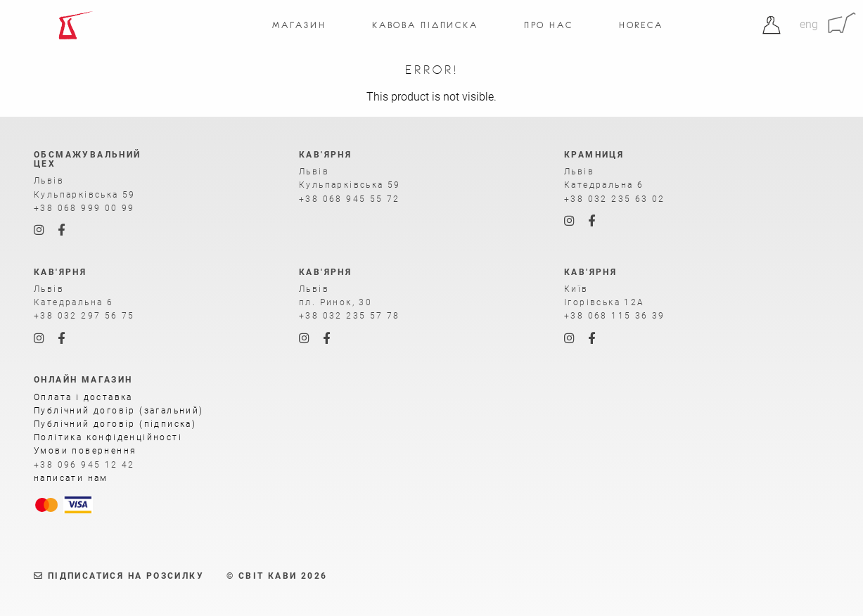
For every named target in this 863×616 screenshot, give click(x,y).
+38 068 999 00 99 (84, 208)
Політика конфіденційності (108, 437)
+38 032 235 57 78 (350, 316)
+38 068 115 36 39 (615, 316)
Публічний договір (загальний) (119, 411)
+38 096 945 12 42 (84, 465)
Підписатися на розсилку (119, 576)
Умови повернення (85, 451)
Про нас (549, 25)
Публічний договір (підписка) (115, 424)
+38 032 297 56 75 (84, 316)
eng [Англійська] (809, 24)
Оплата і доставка (83, 397)
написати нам (71, 478)
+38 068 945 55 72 (350, 199)
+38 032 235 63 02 (615, 199)
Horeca (641, 25)
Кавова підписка (425, 25)
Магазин (299, 25)
